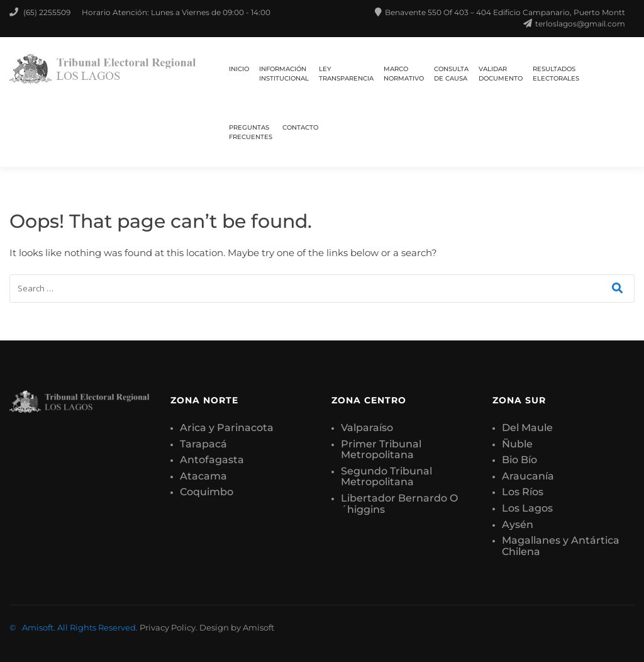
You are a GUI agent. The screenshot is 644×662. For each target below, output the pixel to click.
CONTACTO (300, 127)
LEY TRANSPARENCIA (346, 74)
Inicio (239, 69)
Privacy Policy (168, 627)
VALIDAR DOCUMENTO (501, 74)
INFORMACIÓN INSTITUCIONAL (284, 74)
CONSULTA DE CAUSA (451, 74)
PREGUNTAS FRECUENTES (251, 132)
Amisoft (258, 627)
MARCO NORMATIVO (404, 74)
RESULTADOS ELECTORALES (556, 74)
